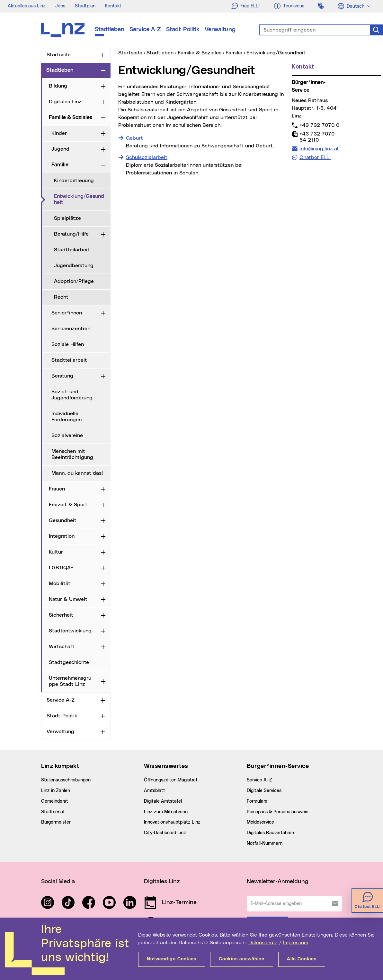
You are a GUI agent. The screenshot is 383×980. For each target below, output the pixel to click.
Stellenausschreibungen (66, 780)
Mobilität (60, 583)
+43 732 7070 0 (319, 125)
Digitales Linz (65, 102)
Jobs (60, 6)
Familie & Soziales (71, 117)
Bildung (58, 86)
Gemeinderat (55, 801)
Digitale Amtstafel (163, 801)
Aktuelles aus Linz (27, 6)
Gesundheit (63, 520)
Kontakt (113, 6)
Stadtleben (110, 30)
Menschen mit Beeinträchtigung (72, 454)
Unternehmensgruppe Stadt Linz (70, 681)
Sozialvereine (67, 435)
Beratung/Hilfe (71, 234)
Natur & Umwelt (68, 599)
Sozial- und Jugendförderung (72, 395)
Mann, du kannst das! (77, 473)
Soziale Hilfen (68, 344)
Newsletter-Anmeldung (278, 882)
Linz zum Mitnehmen (166, 812)
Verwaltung (220, 30)
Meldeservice (260, 822)
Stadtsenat (53, 812)
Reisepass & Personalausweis (277, 812)
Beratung (62, 376)
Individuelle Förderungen (67, 417)
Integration (62, 536)
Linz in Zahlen (56, 791)
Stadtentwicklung (70, 631)
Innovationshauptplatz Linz (172, 822)
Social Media (58, 882)
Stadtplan (85, 6)
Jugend (60, 149)
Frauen (57, 489)
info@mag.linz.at (319, 149)
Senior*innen (67, 313)
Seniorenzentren (71, 329)
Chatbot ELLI (315, 157)
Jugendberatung (74, 266)
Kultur (56, 552)
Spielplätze (67, 218)
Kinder (59, 133)
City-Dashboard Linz (165, 833)
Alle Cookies (302, 959)
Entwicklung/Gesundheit (82, 199)
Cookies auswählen (242, 959)
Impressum (296, 943)
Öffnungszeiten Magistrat (171, 780)
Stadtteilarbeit (72, 250)
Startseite (59, 55)
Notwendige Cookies (172, 959)
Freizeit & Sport (68, 505)
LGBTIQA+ (61, 568)
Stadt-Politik (183, 30)
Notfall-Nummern (265, 844)
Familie (60, 165)
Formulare (257, 801)
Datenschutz (263, 943)
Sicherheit (61, 615)
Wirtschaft (62, 647)
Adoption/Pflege (74, 281)
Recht (61, 297)
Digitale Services (264, 791)
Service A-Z (145, 30)
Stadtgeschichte (69, 662)
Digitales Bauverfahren (270, 833)
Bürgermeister (56, 822)
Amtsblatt (155, 791)
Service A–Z (259, 780)
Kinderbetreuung (74, 181)
